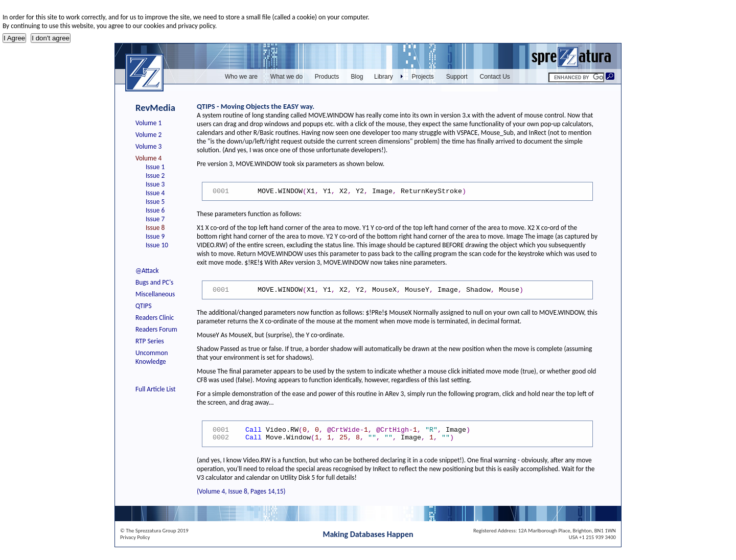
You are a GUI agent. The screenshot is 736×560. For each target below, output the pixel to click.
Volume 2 (148, 135)
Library (384, 77)
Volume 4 (148, 158)
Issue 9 (155, 236)
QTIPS (144, 306)
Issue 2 (155, 176)
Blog (357, 77)
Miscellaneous (155, 294)
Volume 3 (148, 146)
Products (327, 77)
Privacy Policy (135, 537)
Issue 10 (157, 245)
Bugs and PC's (154, 282)
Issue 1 (155, 167)
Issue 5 (155, 202)
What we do (286, 77)
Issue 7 (155, 219)
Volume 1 (148, 123)
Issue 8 (155, 228)
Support (457, 77)
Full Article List (156, 389)
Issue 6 (155, 210)
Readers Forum (156, 329)
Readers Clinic (155, 318)
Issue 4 (155, 193)
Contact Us (495, 77)
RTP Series (150, 341)
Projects (423, 77)
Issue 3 (155, 184)
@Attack (147, 271)
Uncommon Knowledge (152, 357)
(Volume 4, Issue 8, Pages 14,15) (241, 491)
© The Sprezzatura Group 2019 (154, 531)
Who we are (241, 77)
